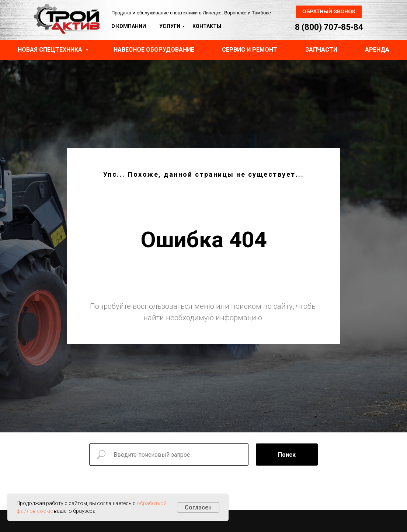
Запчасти (321, 50)
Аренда (377, 50)
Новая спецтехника (51, 50)
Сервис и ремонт (250, 50)
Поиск (287, 455)
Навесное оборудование (154, 50)
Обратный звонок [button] (329, 11)
